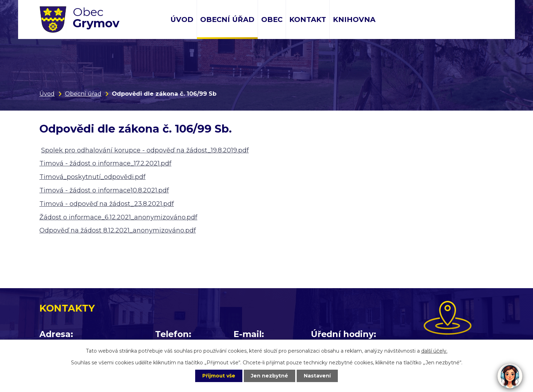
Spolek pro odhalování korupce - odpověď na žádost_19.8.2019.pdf (145, 150)
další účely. (434, 351)
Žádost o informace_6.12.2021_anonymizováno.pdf (118, 217)
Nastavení (318, 376)
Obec (272, 19)
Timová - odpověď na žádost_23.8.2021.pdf (107, 204)
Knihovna (354, 19)
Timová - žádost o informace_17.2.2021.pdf (105, 163)
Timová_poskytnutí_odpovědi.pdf (92, 177)
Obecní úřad (227, 19)
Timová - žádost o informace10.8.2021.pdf (104, 190)
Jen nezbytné (270, 376)
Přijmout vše (218, 376)
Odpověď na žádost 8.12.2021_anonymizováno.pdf (118, 230)
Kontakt (308, 19)
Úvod (182, 19)
